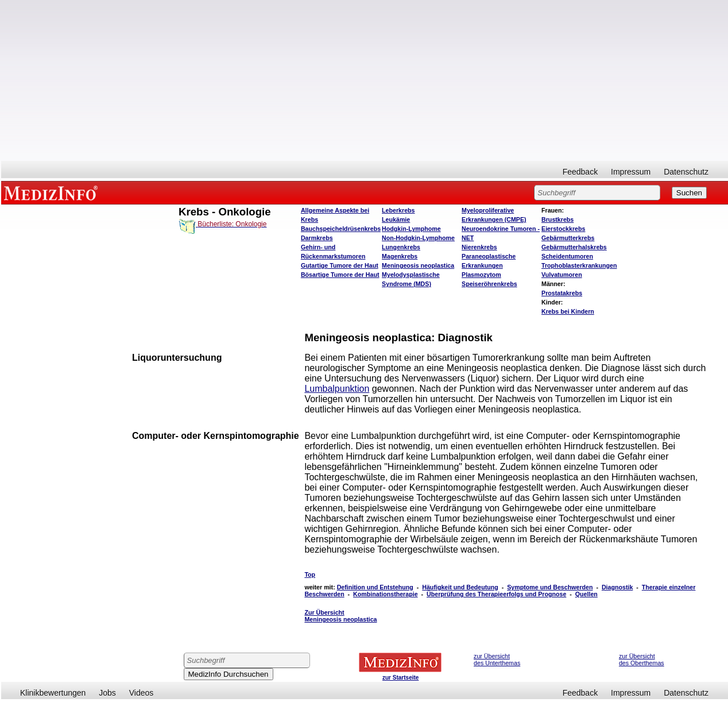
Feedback (580, 172)
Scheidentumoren (567, 256)
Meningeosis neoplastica (418, 265)
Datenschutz (686, 172)
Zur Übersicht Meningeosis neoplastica (340, 616)
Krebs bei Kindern (568, 311)
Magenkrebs (400, 256)
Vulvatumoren (562, 275)
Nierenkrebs (479, 247)
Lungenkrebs (401, 247)
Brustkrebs (557, 219)
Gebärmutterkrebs (568, 238)
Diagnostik (617, 587)
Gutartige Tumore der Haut (340, 265)
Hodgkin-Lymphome (411, 229)
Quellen (586, 594)
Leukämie (396, 219)
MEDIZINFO (53, 192)
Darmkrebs (317, 238)
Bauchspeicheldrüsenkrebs (341, 229)
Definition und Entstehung (375, 587)
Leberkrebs (398, 210)
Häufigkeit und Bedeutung (460, 587)
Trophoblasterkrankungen (579, 265)
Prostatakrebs (562, 293)
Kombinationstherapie (386, 594)
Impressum (631, 172)
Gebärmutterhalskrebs (574, 247)
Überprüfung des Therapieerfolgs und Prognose (496, 594)
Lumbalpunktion (337, 389)
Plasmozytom (481, 275)
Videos (142, 693)
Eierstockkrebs (563, 229)
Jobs (107, 693)
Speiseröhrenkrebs (489, 284)
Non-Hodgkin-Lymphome (418, 238)
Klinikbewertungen (53, 693)
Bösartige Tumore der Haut (340, 275)
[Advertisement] (365, 80)
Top (310, 574)
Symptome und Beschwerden (550, 587)
